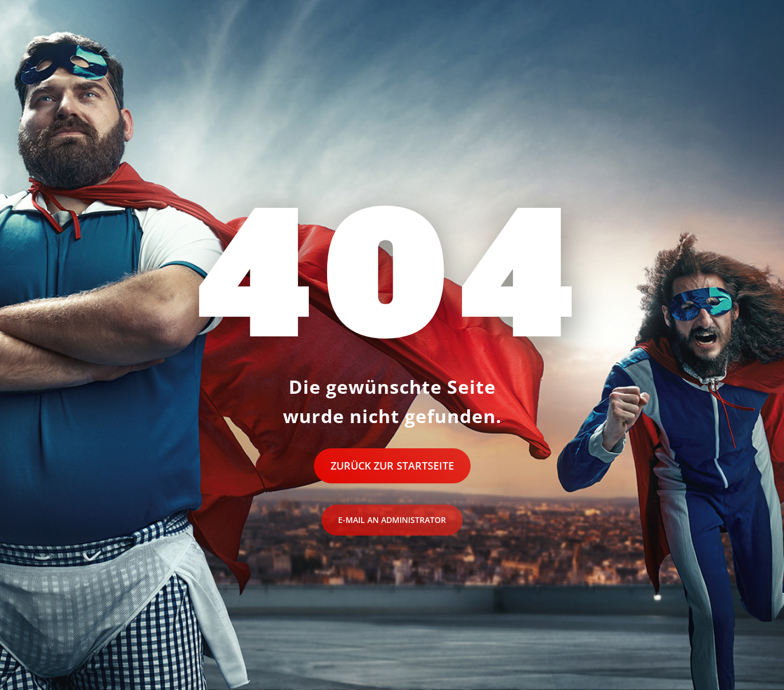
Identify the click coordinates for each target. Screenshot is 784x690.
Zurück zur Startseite (392, 466)
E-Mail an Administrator (392, 520)
